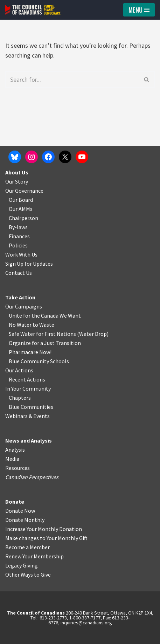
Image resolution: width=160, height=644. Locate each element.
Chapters (20, 398)
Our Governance (24, 191)
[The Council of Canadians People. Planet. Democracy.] (33, 10)
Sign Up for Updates (29, 264)
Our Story (17, 181)
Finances (19, 236)
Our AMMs (21, 209)
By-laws (18, 227)
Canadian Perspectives (32, 477)
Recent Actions (27, 379)
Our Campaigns (24, 306)
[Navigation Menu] (139, 10)
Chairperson (23, 218)
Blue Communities (31, 407)
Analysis (15, 450)
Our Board (21, 200)
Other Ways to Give (28, 575)
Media (12, 459)
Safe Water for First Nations (42, 334)
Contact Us (19, 273)
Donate (15, 502)
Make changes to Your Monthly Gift (46, 538)
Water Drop (93, 334)
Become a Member (27, 547)
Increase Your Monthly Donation (44, 529)
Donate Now (20, 511)
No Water (21, 325)
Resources (18, 468)
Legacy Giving (22, 565)
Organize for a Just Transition (45, 343)
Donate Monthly (25, 520)
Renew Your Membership (34, 556)
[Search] (72, 79)
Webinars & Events (27, 416)
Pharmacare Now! (30, 352)
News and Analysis (29, 440)
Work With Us (21, 254)
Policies (18, 245)
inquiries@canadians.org (86, 623)
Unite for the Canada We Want (45, 316)
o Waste (45, 325)
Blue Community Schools (39, 361)
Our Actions (19, 370)
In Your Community (28, 389)
